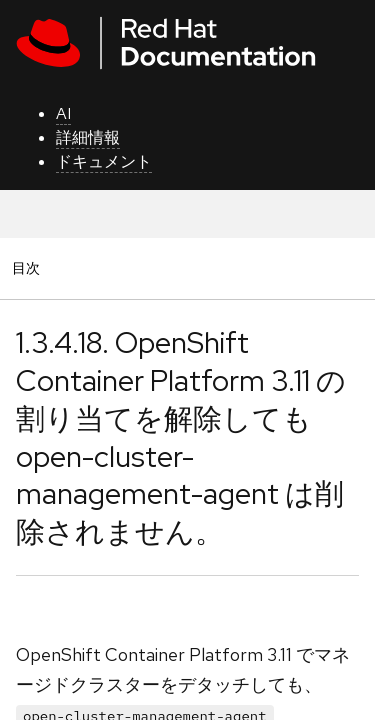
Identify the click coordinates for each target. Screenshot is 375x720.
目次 (29, 267)
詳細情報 (88, 137)
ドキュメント (104, 161)
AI (63, 113)
